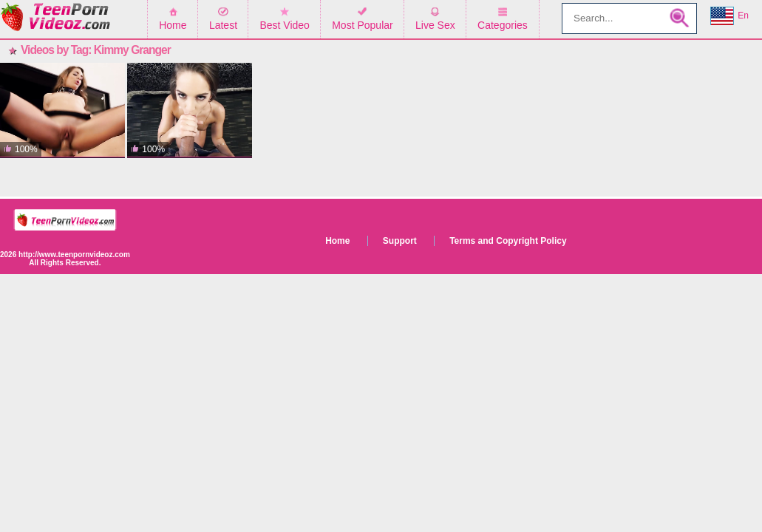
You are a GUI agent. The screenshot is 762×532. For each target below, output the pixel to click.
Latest (223, 25)
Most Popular (362, 25)
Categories (503, 25)
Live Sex (435, 25)
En (729, 16)
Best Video (284, 25)
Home (173, 25)
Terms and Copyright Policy (508, 241)
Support (400, 241)
